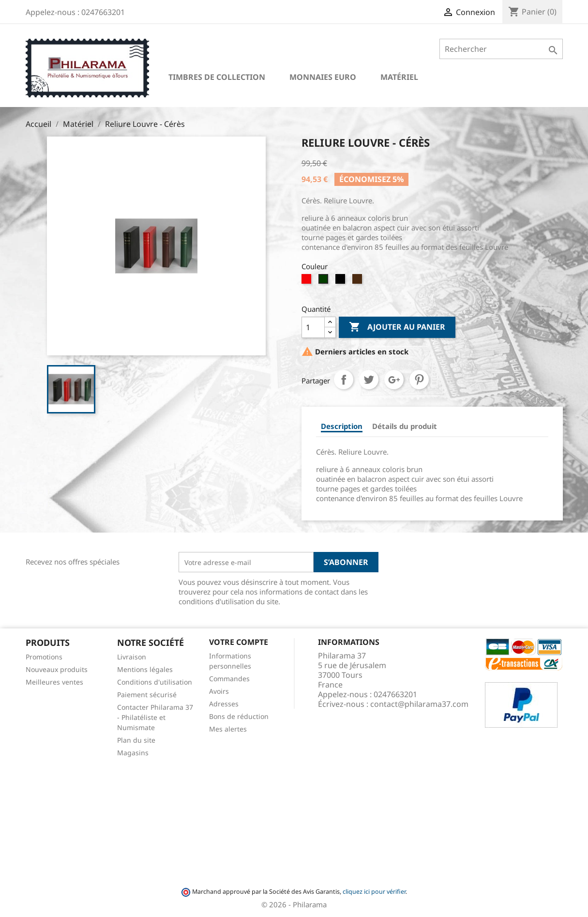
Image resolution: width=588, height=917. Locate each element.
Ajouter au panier (397, 327)
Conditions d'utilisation (155, 682)
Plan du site (136, 740)
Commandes (229, 679)
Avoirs (219, 691)
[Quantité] (313, 327)
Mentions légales (145, 669)
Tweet (369, 380)
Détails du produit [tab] (405, 426)
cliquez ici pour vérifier (374, 892)
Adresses (224, 704)
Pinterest (419, 380)
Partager (344, 380)
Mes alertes (228, 729)
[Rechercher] (501, 49)
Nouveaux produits (57, 669)
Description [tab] (342, 426)
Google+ (394, 380)
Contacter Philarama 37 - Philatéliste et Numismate (155, 717)
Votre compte (239, 642)
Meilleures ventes (54, 682)
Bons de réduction (239, 716)
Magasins (133, 753)
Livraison (132, 657)
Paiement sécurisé (147, 695)
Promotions (44, 657)
